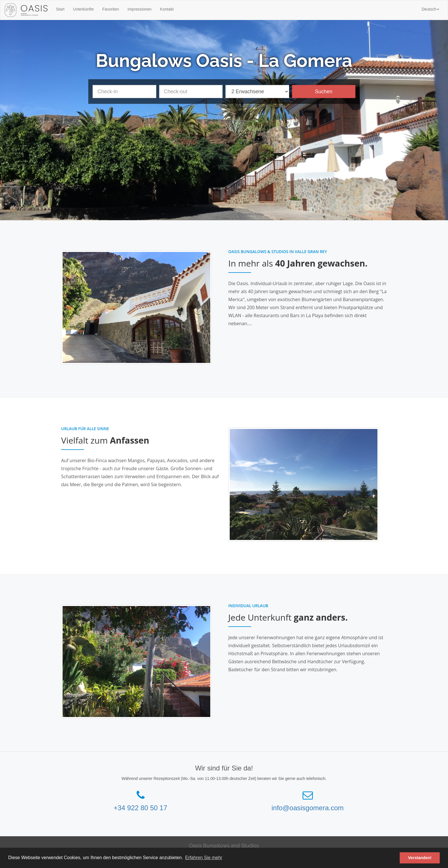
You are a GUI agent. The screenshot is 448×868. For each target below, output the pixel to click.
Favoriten (111, 9)
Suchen (324, 92)
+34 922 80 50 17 (141, 808)
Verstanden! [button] (420, 858)
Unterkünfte (83, 9)
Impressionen (139, 9)
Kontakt (167, 9)
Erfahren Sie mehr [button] (204, 858)
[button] (430, 9)
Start (60, 9)
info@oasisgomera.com (307, 808)
